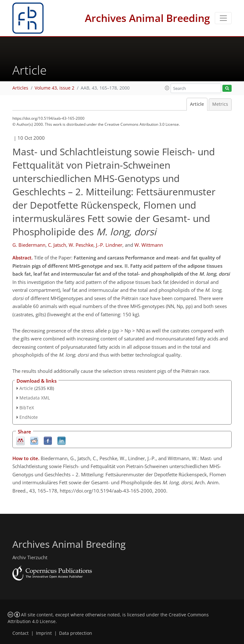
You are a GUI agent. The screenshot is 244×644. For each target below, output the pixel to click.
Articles (20, 88)
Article (197, 104)
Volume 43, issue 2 (54, 88)
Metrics (220, 104)
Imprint (44, 633)
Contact (20, 633)
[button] (167, 88)
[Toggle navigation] (223, 18)
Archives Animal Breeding (147, 18)
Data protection (76, 633)
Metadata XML (35, 398)
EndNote (29, 417)
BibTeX (27, 408)
